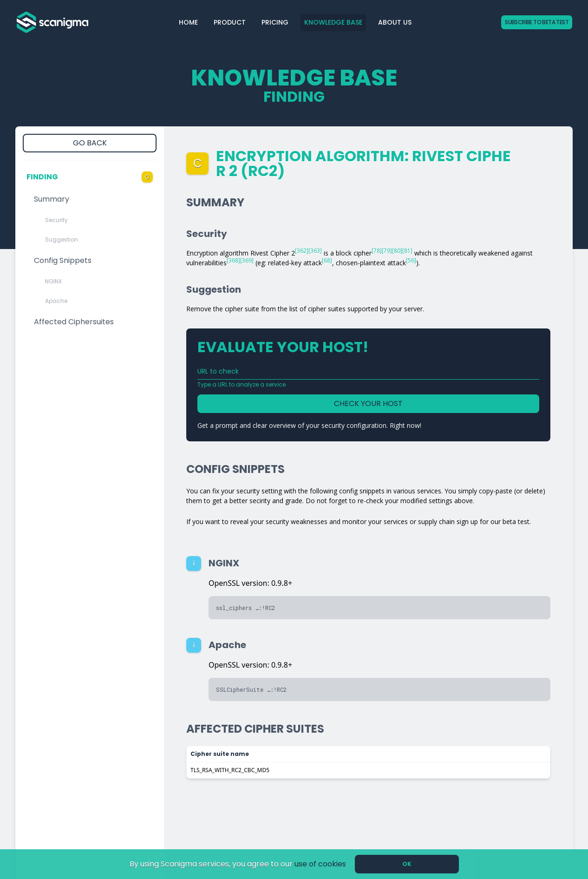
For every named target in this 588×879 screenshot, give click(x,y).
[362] (302, 251)
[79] (387, 251)
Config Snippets (63, 260)
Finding (90, 177)
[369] (247, 260)
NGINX (53, 281)
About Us (395, 22)
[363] (315, 251)
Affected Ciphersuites (74, 322)
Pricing (275, 22)
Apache (56, 301)
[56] (411, 260)
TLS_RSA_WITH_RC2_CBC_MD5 (230, 770)
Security (56, 220)
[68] (327, 260)
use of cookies (320, 864)
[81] (407, 251)
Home (188, 22)
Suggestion (62, 239)
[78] (377, 251)
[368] (233, 260)
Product (230, 22)
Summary (52, 199)
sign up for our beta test (493, 521)
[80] (397, 251)
